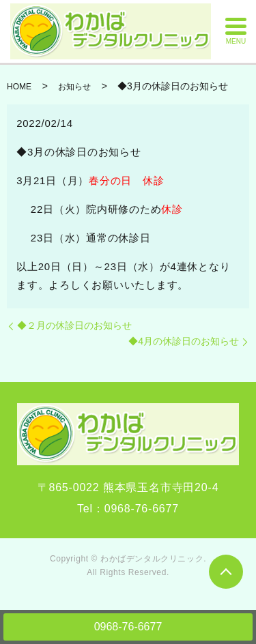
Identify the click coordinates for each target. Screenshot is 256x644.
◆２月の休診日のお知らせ (74, 325)
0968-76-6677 (128, 627)
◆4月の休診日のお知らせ (184, 341)
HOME (19, 87)
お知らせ (74, 87)
